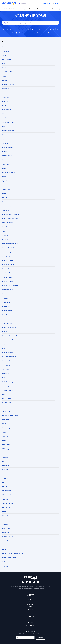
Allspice (4, 194)
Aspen (4, 508)
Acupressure (6, 85)
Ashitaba (5, 483)
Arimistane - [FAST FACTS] (10, 412)
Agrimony (5, 140)
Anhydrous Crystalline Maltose (11, 332)
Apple (4, 374)
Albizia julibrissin (7, 152)
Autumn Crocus (7, 537)
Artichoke (5, 454)
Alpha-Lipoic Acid (7, 219)
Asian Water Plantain (8, 491)
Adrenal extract (7, 106)
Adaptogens (6, 94)
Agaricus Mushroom (8, 127)
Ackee (4, 73)
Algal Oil (4, 177)
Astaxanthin (6, 512)
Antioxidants (6, 362)
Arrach (4, 429)
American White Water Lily (10, 282)
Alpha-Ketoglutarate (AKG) (10, 211)
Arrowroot (5, 433)
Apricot (4, 391)
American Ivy (6, 265)
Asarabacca (6, 466)
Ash (3, 479)
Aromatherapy (6, 424)
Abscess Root (6, 48)
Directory (46, 9)
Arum (4, 458)
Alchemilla (5, 156)
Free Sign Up (46, 3)
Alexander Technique (8, 169)
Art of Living (6, 441)
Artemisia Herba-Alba (8, 450)
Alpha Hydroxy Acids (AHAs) (11, 202)
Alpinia (4, 228)
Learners (30, 607)
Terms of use (31, 620)
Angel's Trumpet (7, 320)
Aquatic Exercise (7, 399)
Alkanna (4, 190)
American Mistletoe (8, 269)
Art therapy (5, 445)
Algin (3, 182)
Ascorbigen (5, 475)
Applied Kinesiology (8, 387)
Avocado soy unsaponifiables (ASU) (13, 550)
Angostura (5, 328)
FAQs (30, 602)
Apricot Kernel (6, 395)
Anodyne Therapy (7, 349)
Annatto (4, 345)
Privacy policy (31, 625)
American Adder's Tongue (10, 240)
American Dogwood (8, 249)
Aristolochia (6, 416)
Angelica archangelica (9, 324)
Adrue (4, 110)
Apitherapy (5, 366)
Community (40, 9)
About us (31, 599)
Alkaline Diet (6, 186)
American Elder (7, 253)
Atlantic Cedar (6, 525)
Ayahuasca (5, 558)
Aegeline (5, 115)
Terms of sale (30, 623)
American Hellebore (8, 261)
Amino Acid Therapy (8, 286)
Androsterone (6, 316)
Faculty (31, 609)
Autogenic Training (8, 533)
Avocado (5, 546)
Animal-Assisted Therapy (9, 336)
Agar (3, 123)
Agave (4, 131)
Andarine (5, 290)
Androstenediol (7, 303)
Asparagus (5, 496)
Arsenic (4, 437)
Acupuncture (6, 89)
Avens (4, 542)
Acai (3, 60)
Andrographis (6, 299)
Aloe (3, 198)
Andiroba (5, 295)
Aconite (4, 77)
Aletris (4, 165)
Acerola (4, 64)
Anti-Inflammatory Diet (9, 353)
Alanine (4, 148)
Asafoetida (5, 462)
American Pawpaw (8, 274)
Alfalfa (4, 173)
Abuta (4, 52)
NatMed (51, 9)
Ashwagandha (6, 487)
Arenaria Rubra (7, 408)
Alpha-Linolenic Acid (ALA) (10, 215)
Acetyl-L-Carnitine (7, 68)
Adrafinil (5, 102)
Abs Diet (4, 43)
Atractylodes (6, 529)
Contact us (31, 604)
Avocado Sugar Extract (9, 554)
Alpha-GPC (5, 207)
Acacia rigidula (6, 56)
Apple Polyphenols (8, 383)
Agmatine (5, 135)
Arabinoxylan (6, 403)
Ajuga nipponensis (8, 144)
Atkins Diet (5, 521)
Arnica (4, 420)
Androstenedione (7, 307)
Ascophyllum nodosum (9, 470)
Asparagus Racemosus (9, 500)
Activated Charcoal (8, 81)
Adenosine (5, 98)
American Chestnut (8, 244)
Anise (4, 341)
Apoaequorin (6, 370)
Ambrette (5, 236)
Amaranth (5, 232)
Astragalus (5, 516)
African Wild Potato (8, 119)
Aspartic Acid (6, 504)
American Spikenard (8, 278)
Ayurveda (5, 563)
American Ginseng (8, 257)
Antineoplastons (7, 357)
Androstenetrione (7, 311)
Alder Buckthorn (7, 161)
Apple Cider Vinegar (8, 378)
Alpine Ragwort (7, 223)
